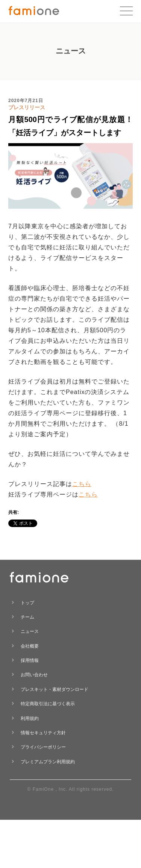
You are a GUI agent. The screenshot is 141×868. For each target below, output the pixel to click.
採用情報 (30, 660)
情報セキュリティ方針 (43, 733)
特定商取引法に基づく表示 (48, 704)
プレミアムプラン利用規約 (48, 762)
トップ (27, 603)
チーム (27, 617)
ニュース (30, 631)
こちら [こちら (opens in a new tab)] (82, 484)
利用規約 (30, 718)
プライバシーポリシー (43, 747)
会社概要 (30, 646)
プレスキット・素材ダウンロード (55, 689)
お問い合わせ (34, 675)
